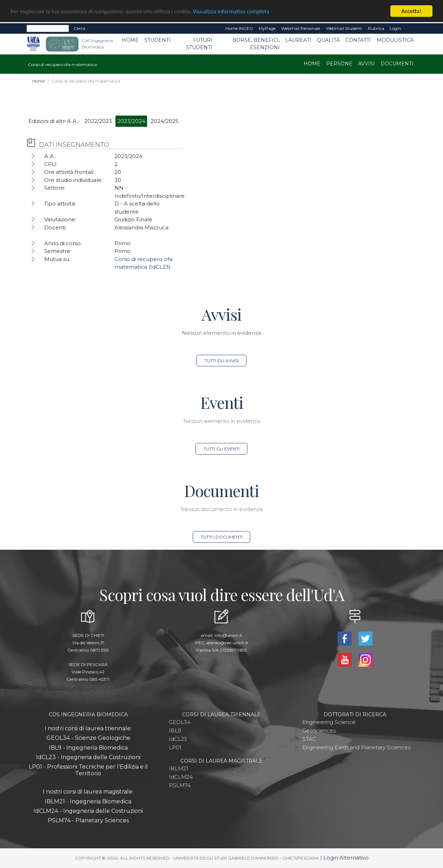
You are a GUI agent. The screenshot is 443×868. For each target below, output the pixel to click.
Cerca (80, 28)
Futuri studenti (199, 44)
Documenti (397, 64)
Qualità (328, 40)
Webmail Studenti (344, 28)
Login (395, 28)
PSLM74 (180, 785)
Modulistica (395, 40)
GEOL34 (180, 722)
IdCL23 (178, 739)
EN (410, 28)
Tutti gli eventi (221, 449)
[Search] (48, 28)
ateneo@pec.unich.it (227, 643)
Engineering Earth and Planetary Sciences (356, 747)
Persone (339, 64)
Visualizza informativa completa (231, 11)
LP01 (175, 747)
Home (130, 40)
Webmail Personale (301, 28)
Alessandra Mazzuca (141, 227)
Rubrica (376, 28)
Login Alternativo (346, 858)
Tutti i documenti (222, 537)
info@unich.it (228, 635)
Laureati (298, 40)
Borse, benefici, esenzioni (256, 44)
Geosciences (319, 730)
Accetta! (412, 11)
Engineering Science (329, 722)
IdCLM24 (181, 777)
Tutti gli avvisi (222, 361)
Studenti (157, 40)
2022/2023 (98, 121)
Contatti (358, 40)
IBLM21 (178, 768)
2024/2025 (165, 121)
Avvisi (366, 64)
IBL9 (175, 730)
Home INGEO (239, 28)
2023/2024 (131, 121)
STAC (309, 739)
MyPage (267, 28)
